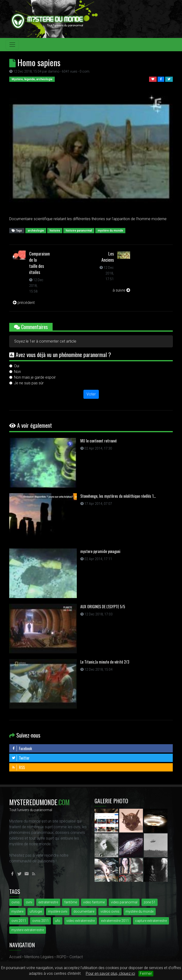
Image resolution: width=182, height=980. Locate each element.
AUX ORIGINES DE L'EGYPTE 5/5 (103, 607)
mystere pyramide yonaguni (100, 551)
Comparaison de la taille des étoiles (39, 263)
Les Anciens (108, 257)
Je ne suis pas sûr (29, 383)
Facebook (22, 748)
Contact (76, 957)
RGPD (61, 957)
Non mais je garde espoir (35, 377)
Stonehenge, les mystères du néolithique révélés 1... (118, 496)
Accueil (15, 957)
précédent (24, 303)
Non (17, 372)
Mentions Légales (39, 957)
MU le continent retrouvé (98, 441)
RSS (18, 767)
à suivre (121, 290)
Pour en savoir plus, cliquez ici (110, 973)
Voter (91, 394)
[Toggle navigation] (12, 45)
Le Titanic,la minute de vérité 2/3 (105, 662)
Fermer (146, 973)
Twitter (21, 758)
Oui (17, 366)
